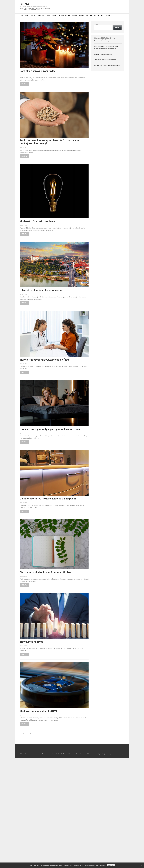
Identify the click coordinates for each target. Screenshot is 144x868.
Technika (89, 16)
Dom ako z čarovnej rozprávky (37, 71)
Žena (103, 16)
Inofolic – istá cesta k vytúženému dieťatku (45, 360)
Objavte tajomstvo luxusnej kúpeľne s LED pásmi (48, 499)
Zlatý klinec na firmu (32, 642)
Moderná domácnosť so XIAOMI (38, 711)
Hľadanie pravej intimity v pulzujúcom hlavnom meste (51, 429)
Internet (41, 16)
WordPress (76, 754)
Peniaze (75, 16)
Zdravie (96, 16)
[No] (142, 865)
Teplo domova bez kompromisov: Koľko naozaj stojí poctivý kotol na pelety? (50, 142)
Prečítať (24, 84)
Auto (21, 16)
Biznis (27, 16)
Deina (24, 4)
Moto (54, 16)
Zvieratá (109, 16)
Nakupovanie (62, 16)
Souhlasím (111, 865)
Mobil (48, 16)
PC (69, 16)
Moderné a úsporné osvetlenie (37, 221)
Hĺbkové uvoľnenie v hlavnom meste (41, 290)
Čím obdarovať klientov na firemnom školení (46, 572)
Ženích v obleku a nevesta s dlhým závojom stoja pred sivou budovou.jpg (102, 754)
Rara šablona (62, 754)
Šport (81, 16)
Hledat (96, 24)
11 (30, 733)
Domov (34, 16)
